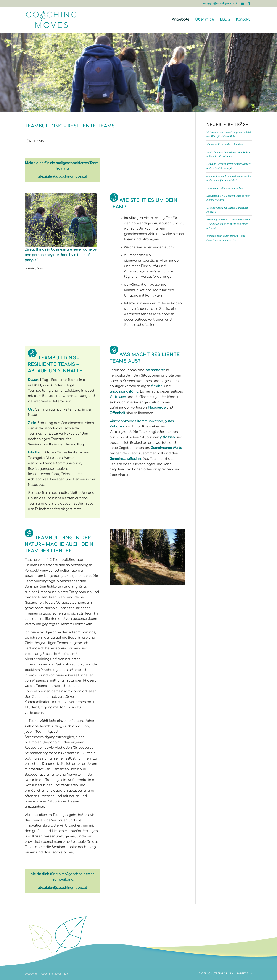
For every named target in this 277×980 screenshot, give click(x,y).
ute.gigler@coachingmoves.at (220, 3)
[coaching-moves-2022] (53, 20)
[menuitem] (181, 20)
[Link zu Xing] (249, 3)
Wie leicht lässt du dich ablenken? (225, 144)
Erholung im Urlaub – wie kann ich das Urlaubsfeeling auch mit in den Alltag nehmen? (228, 224)
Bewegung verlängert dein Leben (225, 188)
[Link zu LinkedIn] (242, 3)
